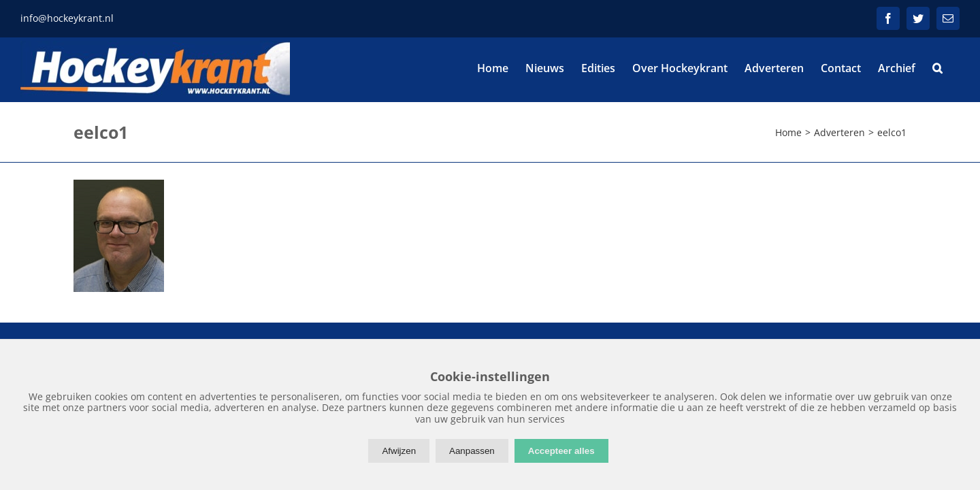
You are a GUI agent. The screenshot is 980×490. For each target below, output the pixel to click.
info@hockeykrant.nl (67, 18)
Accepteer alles (561, 451)
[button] (954, 68)
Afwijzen (399, 451)
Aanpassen (472, 451)
